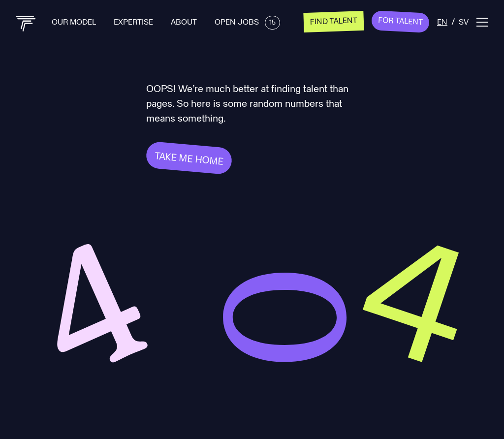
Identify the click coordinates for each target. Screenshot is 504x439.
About (185, 21)
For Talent (401, 21)
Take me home (189, 158)
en (442, 21)
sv (464, 21)
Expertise (134, 21)
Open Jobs (247, 21)
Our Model (75, 21)
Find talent (334, 20)
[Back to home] (26, 24)
